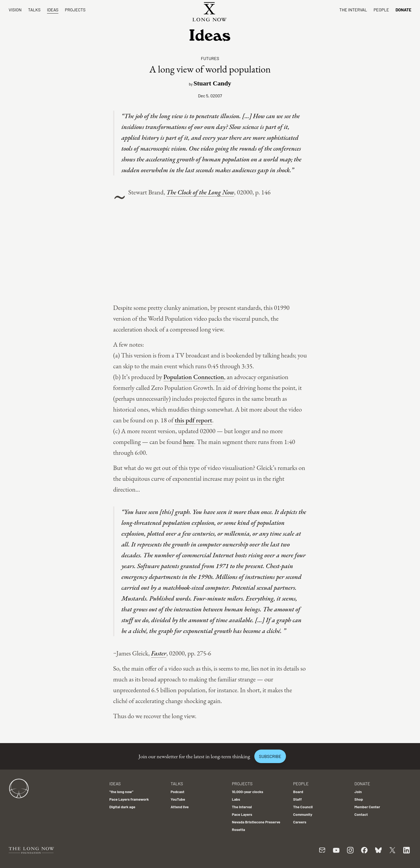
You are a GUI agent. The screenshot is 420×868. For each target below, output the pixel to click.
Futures (210, 58)
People (381, 10)
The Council (303, 807)
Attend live (180, 807)
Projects (75, 10)
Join (358, 792)
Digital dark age (122, 807)
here (189, 442)
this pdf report (193, 420)
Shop (359, 799)
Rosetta (239, 829)
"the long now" (121, 792)
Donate (403, 10)
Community (303, 814)
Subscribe (270, 756)
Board (298, 792)
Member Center (367, 807)
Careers (300, 822)
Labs (236, 799)
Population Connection (194, 377)
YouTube (178, 799)
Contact (361, 814)
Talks (34, 10)
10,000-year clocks (248, 792)
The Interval (353, 10)
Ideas (53, 10)
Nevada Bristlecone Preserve (256, 822)
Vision (15, 10)
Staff (298, 799)
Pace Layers (242, 814)
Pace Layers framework (129, 799)
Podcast (177, 792)
